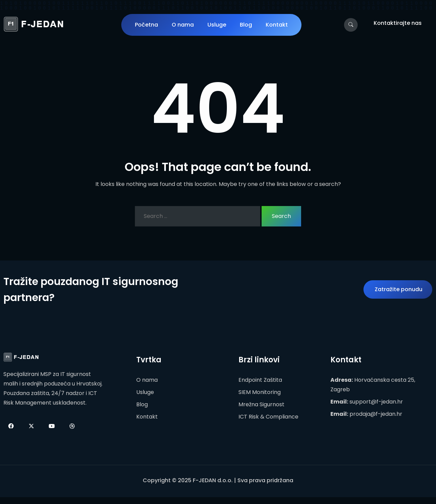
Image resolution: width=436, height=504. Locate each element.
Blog (246, 25)
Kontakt (277, 25)
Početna (146, 25)
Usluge (217, 25)
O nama (183, 25)
